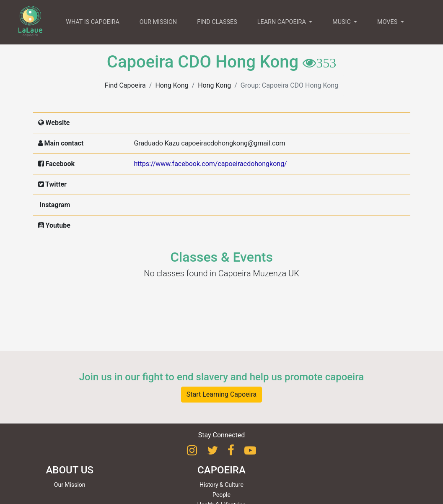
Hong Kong (172, 85)
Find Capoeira (125, 85)
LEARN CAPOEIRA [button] (282, 22)
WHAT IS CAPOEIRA (93, 22)
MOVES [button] (388, 22)
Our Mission (70, 485)
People (221, 495)
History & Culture (221, 485)
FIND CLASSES (217, 22)
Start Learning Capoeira (222, 394)
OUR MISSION (158, 22)
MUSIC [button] (342, 22)
